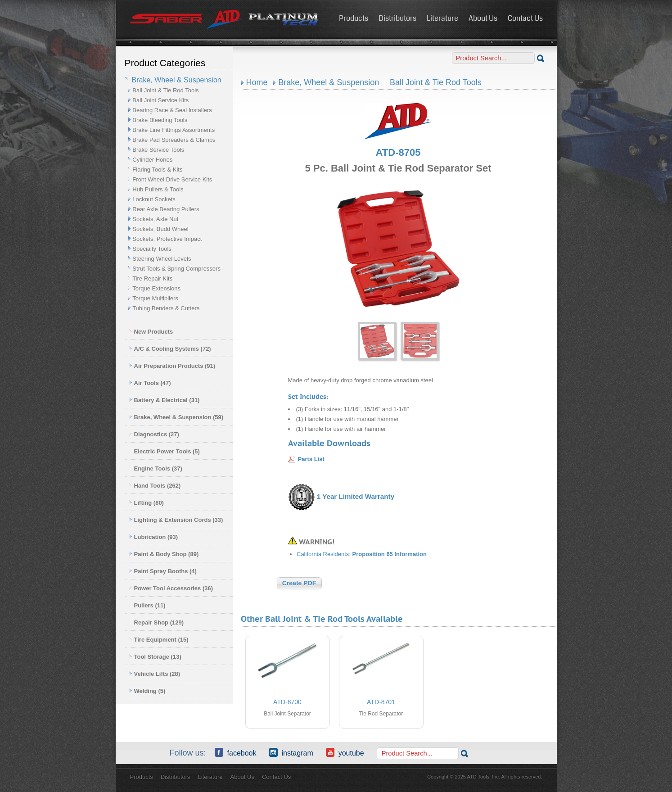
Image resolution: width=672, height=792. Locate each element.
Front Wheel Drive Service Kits (172, 179)
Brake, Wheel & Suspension (329, 82)
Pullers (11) (147, 605)
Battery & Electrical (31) (165, 400)
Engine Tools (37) (156, 468)
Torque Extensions (156, 288)
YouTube (345, 752)
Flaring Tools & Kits (157, 170)
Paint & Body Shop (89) (164, 554)
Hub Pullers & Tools (158, 189)
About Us (483, 18)
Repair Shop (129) (157, 622)
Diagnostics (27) (154, 434)
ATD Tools (224, 19)
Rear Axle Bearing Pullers (166, 209)
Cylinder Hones (152, 160)
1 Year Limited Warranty (356, 496)
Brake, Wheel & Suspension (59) (176, 417)
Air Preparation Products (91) (172, 366)
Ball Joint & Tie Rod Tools (165, 90)
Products (354, 18)
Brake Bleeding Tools (160, 120)
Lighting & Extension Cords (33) (176, 520)
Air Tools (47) (150, 383)
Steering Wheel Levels (162, 259)
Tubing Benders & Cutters (166, 308)
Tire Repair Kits (152, 278)
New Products (151, 332)
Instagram (291, 752)
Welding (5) (147, 691)
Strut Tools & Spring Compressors (176, 269)
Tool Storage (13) (155, 657)
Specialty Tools (152, 249)
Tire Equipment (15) (159, 640)
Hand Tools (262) (155, 486)
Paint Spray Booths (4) (163, 571)
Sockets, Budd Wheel (160, 229)
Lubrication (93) (154, 537)
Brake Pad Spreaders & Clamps (174, 140)
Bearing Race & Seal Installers (172, 110)
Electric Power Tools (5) (165, 451)
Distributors (397, 18)
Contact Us (525, 18)
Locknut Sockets (154, 199)
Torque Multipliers (155, 298)
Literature (442, 18)
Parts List (311, 459)
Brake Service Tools (158, 150)
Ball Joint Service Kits (160, 100)
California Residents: (362, 554)
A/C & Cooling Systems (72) (170, 349)
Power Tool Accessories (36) (171, 588)
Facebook (236, 752)
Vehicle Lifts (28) (155, 674)
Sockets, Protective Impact (167, 239)
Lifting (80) (147, 503)
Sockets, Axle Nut (155, 219)
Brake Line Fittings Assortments (174, 130)
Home (257, 82)
